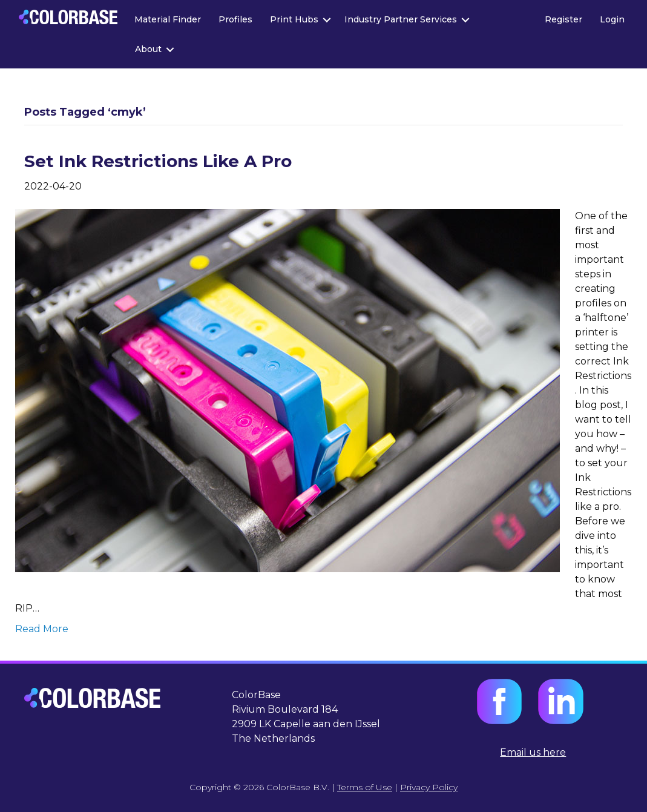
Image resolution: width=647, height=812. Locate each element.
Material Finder (168, 19)
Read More (42, 629)
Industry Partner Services (401, 19)
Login (612, 19)
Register (563, 19)
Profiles (235, 19)
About (148, 49)
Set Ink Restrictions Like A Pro (158, 161)
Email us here (533, 752)
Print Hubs (294, 19)
